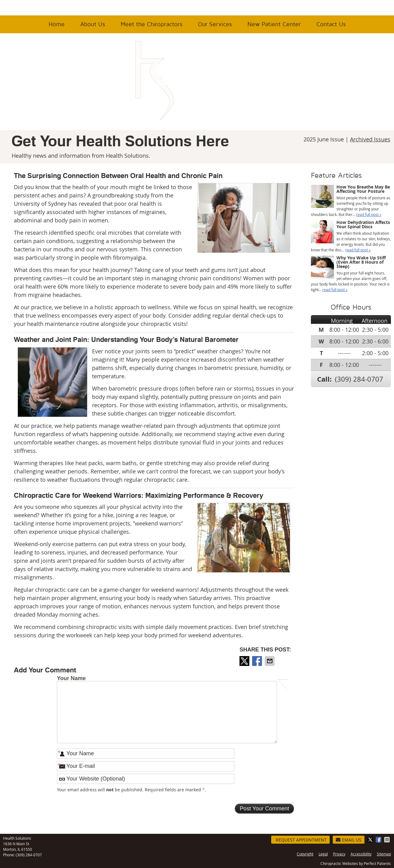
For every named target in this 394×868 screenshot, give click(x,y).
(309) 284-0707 (352, 8)
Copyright (305, 854)
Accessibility (361, 854)
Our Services (215, 24)
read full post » (369, 214)
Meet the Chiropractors (151, 24)
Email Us (349, 840)
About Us (93, 24)
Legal (323, 854)
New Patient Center (274, 24)
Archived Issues (370, 139)
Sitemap (384, 854)
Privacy (339, 854)
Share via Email (270, 661)
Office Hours (21, 8)
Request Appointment (301, 840)
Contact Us (331, 24)
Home (57, 24)
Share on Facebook (258, 661)
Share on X (245, 661)
